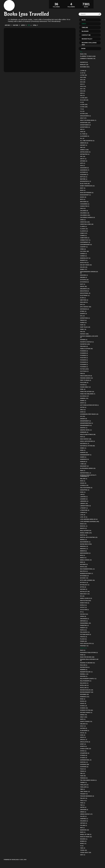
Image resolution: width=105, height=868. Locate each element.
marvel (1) (84, 540)
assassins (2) (84, 168)
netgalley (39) (85, 592)
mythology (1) (85, 585)
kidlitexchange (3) (86, 488)
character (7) (85, 206)
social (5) (83, 733)
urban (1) (83, 812)
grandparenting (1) (87, 423)
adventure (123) (85, 123)
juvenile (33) (84, 485)
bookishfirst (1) (85, 195)
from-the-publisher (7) (88, 394)
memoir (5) (83, 551)
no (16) (82, 596)
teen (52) (83, 776)
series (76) (84, 715)
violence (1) (84, 821)
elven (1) (83, 298)
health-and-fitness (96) (88, 435)
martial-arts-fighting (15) (89, 537)
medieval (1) (84, 549)
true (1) (83, 803)
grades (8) (84, 419)
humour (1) (84, 462)
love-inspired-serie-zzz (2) (89, 519)
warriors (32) (85, 830)
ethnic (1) (83, 311)
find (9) (82, 374)
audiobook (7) (85, 170)
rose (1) (83, 699)
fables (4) (83, 320)
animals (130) (84, 150)
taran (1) (83, 771)
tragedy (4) (84, 794)
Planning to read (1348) (88, 56)
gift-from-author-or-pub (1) (89, 405)
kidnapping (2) (85, 490)
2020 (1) (82, 93)
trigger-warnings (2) (87, 796)
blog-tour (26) (85, 184)
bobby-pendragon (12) (87, 186)
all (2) (82, 138)
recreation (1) (85, 667)
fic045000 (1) (84, 367)
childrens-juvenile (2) (88, 217)
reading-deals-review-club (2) (89, 660)
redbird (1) (84, 670)
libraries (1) (84, 501)
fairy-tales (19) (85, 327)
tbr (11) (83, 774)
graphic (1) (84, 428)
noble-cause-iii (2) (86, 598)
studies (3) (84, 758)
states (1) (83, 751)
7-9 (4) (82, 109)
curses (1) (84, 256)
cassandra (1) (85, 204)
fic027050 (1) (84, 358)
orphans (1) (84, 621)
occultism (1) (84, 610)
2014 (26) (83, 82)
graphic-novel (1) (86, 430)
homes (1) (83, 448)
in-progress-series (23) (88, 468)
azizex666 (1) (84, 175)
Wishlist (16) (84, 65)
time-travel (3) (85, 792)
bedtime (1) (84, 179)
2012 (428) (83, 77)
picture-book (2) (86, 634)
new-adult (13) (85, 594)
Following (56, 4)
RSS (25, 860)
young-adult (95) (86, 853)
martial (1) (84, 535)
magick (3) (83, 528)
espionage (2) (85, 309)
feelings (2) (84, 346)
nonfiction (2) (85, 603)
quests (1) (83, 648)
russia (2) (83, 701)
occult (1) (83, 607)
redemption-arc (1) (86, 672)
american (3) (84, 143)
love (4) (83, 515)
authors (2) (84, 172)
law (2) (82, 494)
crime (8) (83, 249)
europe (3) (84, 314)
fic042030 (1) (84, 360)
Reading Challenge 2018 (89, 43)
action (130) (84, 114)
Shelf (84, 24)
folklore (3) (84, 383)
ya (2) (82, 846)
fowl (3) (83, 389)
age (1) (82, 129)
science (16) (84, 708)
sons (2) (83, 735)
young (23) (84, 850)
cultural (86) (84, 251)
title (29, 25)
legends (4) (84, 499)
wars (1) (83, 832)
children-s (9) (85, 213)
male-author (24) (86, 531)
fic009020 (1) (84, 355)
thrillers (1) (84, 787)
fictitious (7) (84, 371)
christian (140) (85, 222)
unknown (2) (84, 810)
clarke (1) (84, 227)
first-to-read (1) (86, 380)
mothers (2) (84, 564)
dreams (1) (84, 277)
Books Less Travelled (26, 14)
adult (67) (83, 118)
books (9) (83, 197)
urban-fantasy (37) (86, 814)
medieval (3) (84, 546)
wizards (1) (84, 839)
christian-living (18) (87, 224)
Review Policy (87, 39)
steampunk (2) (85, 753)
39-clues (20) (84, 100)
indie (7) (83, 471)
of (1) (82, 612)
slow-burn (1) (85, 731)
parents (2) (84, 628)
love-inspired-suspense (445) (90, 522)
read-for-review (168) (87, 657)
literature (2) (85, 510)
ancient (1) (84, 145)
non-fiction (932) (86, 601)
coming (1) (83, 236)
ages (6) (83, 132)
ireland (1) (84, 479)
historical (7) (85, 444)
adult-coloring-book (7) (88, 120)
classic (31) (84, 229)
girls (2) (83, 410)
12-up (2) (83, 73)
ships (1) (83, 719)
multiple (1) (84, 571)
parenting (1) (84, 625)
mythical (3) (84, 583)
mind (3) (83, 562)
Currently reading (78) (88, 59)
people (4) (83, 630)
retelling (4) (84, 685)
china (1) (83, 220)
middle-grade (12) (86, 560)
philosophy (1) (85, 632)
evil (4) (82, 316)
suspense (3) (84, 767)
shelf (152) (84, 717)
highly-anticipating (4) (88, 441)
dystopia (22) (84, 280)
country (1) (84, 247)
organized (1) (85, 619)
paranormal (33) (86, 623)
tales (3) (83, 769)
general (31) (84, 398)
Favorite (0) (84, 62)
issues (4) (83, 483)
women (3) (83, 841)
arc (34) (83, 157)
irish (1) (83, 481)
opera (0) (83, 616)
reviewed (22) (84, 694)
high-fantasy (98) (86, 439)
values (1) (83, 816)
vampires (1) (84, 819)
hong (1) (83, 450)
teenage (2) (84, 778)
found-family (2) (85, 387)
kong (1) (83, 492)
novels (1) (83, 605)
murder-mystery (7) (87, 574)
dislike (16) (84, 267)
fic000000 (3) (84, 351)
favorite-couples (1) (87, 342)
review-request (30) (87, 692)
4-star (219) (84, 105)
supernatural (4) (86, 760)
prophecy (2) (84, 646)
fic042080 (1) (84, 364)
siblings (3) (84, 724)
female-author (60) (86, 349)
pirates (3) (84, 637)
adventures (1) (85, 127)
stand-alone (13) (86, 749)
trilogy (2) (84, 798)
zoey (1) (83, 855)
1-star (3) (83, 71)
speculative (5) (85, 742)
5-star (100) (84, 107)
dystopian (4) (84, 282)
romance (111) (85, 697)
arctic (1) (83, 159)
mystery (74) (84, 578)
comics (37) (84, 233)
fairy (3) (83, 325)
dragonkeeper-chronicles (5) (89, 272)
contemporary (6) (86, 245)
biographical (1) (86, 181)
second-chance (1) (86, 713)
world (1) (83, 844)
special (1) (84, 740)
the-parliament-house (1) (88, 780)
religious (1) (84, 683)
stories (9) (84, 755)
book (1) (83, 190)
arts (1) (83, 163)
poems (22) (84, 641)
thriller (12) (84, 785)
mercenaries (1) (85, 553)
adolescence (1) (86, 116)
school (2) (84, 706)
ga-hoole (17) (85, 396)
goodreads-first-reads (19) (89, 414)
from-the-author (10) (87, 392)
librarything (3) (85, 506)
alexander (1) (85, 136)
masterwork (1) (85, 542)
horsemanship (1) (86, 455)
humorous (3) (84, 459)
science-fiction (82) (87, 710)
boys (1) (83, 199)
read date (15, 25)
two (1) (82, 805)
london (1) (84, 513)
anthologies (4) (85, 152)
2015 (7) (82, 84)
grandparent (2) (86, 421)
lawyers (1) (84, 497)
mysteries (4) (84, 576)
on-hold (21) (84, 614)
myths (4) (83, 587)
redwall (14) (84, 674)
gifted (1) (83, 407)
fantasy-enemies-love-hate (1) (89, 337)
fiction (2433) (84, 369)
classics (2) (84, 231)
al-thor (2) (84, 134)
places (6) (83, 639)
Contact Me (86, 35)
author (23, 25)
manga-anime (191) (86, 533)
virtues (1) (84, 823)
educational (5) (85, 293)
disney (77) (84, 269)
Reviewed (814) (85, 67)
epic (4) (82, 305)
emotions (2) (84, 300)
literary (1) (84, 508)
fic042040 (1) (84, 362)
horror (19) (84, 453)
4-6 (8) (82, 102)
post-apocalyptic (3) (87, 644)
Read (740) (83, 54)
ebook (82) (84, 286)
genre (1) (83, 401)
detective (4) (84, 263)
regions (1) (84, 676)
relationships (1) (86, 681)
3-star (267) (84, 98)
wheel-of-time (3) (86, 834)
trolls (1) (83, 801)
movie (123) (84, 567)
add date (7, 25)
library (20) (84, 504)
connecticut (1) (85, 240)
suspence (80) (85, 764)
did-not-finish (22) (86, 265)
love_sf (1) (84, 517)
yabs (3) (83, 848)
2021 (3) (82, 96)
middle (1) (83, 558)
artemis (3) (84, 161)
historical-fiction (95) (88, 446)
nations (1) (84, 589)
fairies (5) (83, 323)
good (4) (83, 412)
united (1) (83, 807)
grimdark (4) (84, 432)
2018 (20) (83, 91)
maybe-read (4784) (86, 544)
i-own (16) (83, 464)
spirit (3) (83, 744)
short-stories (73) (86, 722)
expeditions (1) (85, 318)
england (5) (84, 302)
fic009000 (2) (84, 353)
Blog (84, 20)
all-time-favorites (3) (87, 141)
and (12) (83, 147)
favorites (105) (85, 344)
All (81, 52)
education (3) (84, 291)
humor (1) (83, 457)
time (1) (82, 789)
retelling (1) (84, 688)
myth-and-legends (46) (87, 580)
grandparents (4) (86, 425)
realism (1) (84, 665)
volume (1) (84, 825)
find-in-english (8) (86, 376)
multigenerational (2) (87, 569)
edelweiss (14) (85, 289)
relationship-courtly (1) (88, 679)
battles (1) (84, 177)
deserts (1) (84, 260)
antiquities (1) (85, 154)
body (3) (83, 188)
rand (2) (83, 655)
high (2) (83, 437)
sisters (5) (84, 728)
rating (35, 25)
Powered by (13, 862)
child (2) (83, 208)
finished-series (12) (86, 378)
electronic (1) (85, 296)
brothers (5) (84, 202)
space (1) (83, 737)
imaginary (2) (84, 466)
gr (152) (83, 416)
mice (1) (83, 555)
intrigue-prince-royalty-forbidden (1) (88, 476)
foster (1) (83, 385)
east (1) (83, 284)
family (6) (83, 329)
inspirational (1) (86, 473)
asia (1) (82, 166)
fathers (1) (84, 340)
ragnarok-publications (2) (89, 653)
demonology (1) (85, 258)
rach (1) (83, 650)
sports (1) (83, 746)
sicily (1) (83, 726)
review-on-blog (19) (87, 690)
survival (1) (84, 762)
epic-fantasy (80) (86, 307)
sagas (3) (83, 703)
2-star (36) (84, 75)
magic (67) (83, 524)
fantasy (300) (84, 334)
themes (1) (84, 783)
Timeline (85, 27)
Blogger (85, 31)
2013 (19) (83, 80)
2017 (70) (83, 89)
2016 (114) (83, 86)
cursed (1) (84, 254)
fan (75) (83, 332)
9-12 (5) (82, 111)
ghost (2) (83, 403)
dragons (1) (84, 275)
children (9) (84, 211)
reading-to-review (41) (88, 663)
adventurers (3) (85, 125)
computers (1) (85, 238)
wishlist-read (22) (86, 837)
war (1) (82, 828)
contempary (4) (85, 242)
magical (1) (84, 526)
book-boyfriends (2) (87, 193)
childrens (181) (85, 215)
